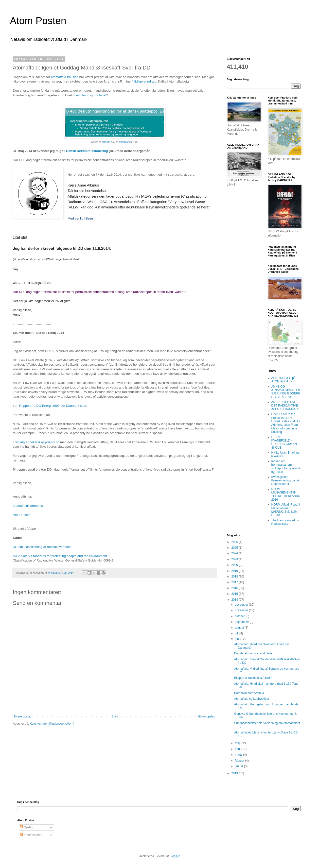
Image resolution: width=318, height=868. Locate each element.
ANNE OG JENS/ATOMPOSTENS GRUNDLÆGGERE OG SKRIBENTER (286, 392)
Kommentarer (31, 835)
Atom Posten (38, 21)
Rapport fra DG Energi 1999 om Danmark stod (53, 406)
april (238, 749)
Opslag (26, 827)
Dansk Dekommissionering (87, 151)
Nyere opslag (23, 716)
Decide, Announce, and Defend (255, 653)
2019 (235, 571)
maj (238, 743)
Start (115, 716)
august (240, 628)
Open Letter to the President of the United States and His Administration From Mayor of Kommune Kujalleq (286, 423)
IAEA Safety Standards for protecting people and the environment (60, 556)
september (242, 622)
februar (240, 761)
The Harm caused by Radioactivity (285, 522)
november (242, 610)
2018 (235, 577)
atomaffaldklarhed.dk (28, 506)
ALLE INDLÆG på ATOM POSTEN (283, 380)
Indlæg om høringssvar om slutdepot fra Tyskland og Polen (286, 467)
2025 (235, 548)
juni (238, 639)
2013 (235, 773)
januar (239, 766)
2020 (235, 565)
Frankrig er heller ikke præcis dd (36, 442)
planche (106, 142)
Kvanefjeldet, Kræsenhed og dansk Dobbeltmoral (285, 481)
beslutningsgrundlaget (90, 95)
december (242, 605)
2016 (235, 588)
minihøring (125, 142)
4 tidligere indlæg (143, 81)
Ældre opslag (206, 716)
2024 (235, 553)
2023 (235, 559)
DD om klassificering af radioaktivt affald (42, 547)
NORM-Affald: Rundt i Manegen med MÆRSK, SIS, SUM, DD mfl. (286, 510)
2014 (235, 600)
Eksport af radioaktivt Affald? (253, 678)
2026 (235, 542)
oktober (240, 616)
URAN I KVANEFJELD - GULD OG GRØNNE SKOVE (285, 442)
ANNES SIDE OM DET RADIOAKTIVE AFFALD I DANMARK (286, 406)
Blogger (175, 856)
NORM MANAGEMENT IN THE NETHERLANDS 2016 (286, 494)
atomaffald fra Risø (65, 77)
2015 (235, 594)
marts (239, 755)
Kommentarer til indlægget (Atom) (52, 724)
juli (237, 633)
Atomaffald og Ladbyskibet (252, 699)
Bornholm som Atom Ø (249, 693)
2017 (235, 582)
